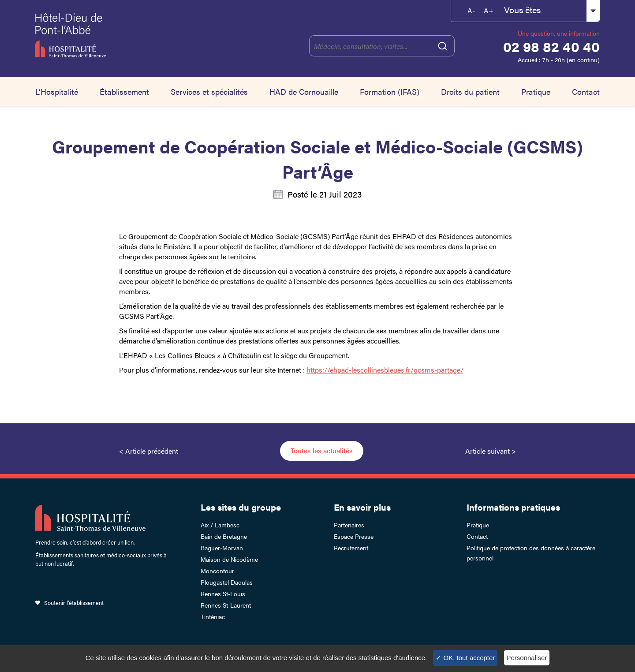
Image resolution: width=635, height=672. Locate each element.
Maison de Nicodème (229, 559)
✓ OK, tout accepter (465, 658)
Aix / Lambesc (220, 525)
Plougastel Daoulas (227, 582)
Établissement (124, 91)
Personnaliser (527, 658)
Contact (586, 91)
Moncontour (217, 571)
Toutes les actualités (322, 450)
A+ (489, 10)
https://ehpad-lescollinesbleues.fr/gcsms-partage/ (385, 370)
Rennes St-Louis (223, 594)
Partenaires (349, 525)
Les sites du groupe (241, 507)
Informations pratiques (513, 507)
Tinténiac (213, 616)
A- (471, 10)
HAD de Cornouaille (304, 91)
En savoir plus (362, 507)
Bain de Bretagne (224, 536)
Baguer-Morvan (222, 548)
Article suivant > (491, 451)
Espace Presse (354, 536)
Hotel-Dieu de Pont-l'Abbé (113, 35)
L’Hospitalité (57, 91)
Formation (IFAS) (390, 91)
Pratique (536, 91)
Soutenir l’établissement (74, 603)
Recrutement (351, 548)
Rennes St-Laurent (226, 605)
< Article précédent (149, 451)
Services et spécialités (209, 91)
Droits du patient (470, 91)
